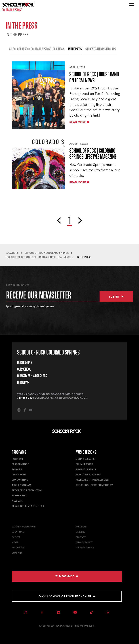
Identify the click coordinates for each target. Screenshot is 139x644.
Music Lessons (86, 452)
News (15, 542)
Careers (80, 532)
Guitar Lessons (85, 459)
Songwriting (20, 480)
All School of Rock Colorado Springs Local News (37, 49)
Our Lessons (25, 362)
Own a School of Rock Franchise (67, 596)
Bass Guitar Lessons (88, 475)
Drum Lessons (84, 464)
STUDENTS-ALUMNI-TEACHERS (101, 49)
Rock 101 (17, 459)
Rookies (17, 469)
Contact (81, 537)
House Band (19, 495)
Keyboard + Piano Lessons (92, 480)
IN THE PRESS (75, 49)
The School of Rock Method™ (94, 485)
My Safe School (85, 548)
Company (17, 553)
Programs (19, 452)
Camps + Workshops (24, 527)
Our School (24, 369)
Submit (116, 296)
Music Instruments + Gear (28, 506)
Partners (81, 527)
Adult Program (21, 485)
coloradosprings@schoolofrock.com (61, 398)
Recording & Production (27, 490)
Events (16, 537)
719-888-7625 (26, 398)
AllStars (17, 501)
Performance (20, 464)
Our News (23, 383)
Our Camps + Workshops (32, 376)
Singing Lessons (86, 469)
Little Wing (19, 475)
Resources (18, 548)
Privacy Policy (84, 542)
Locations (18, 532)
